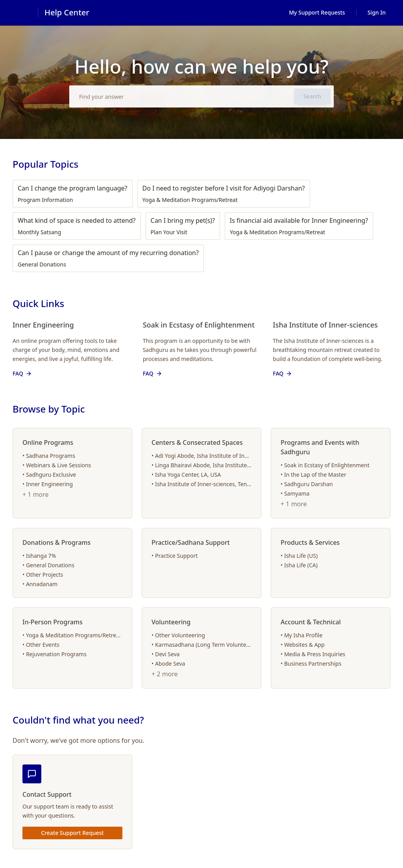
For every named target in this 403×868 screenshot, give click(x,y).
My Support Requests (317, 12)
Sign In (377, 12)
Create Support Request (72, 833)
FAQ (23, 373)
